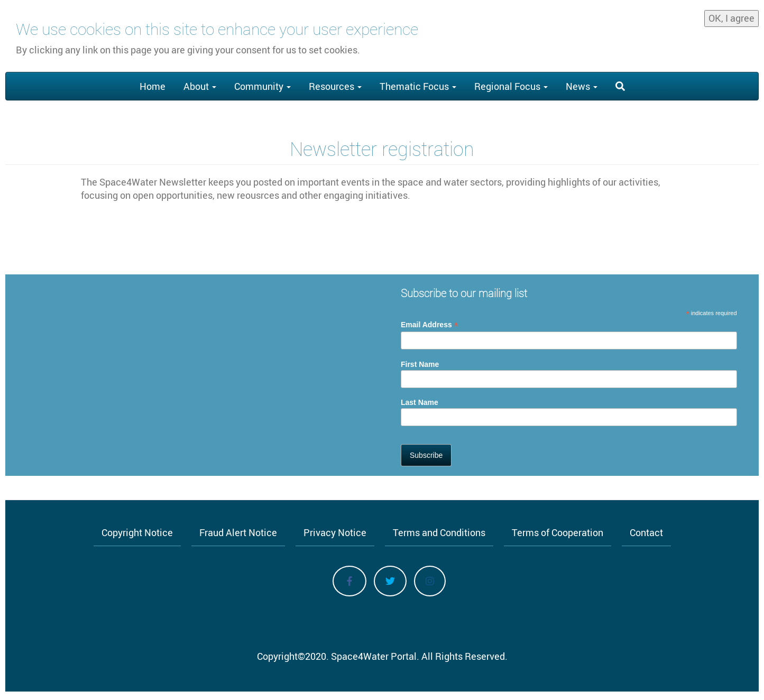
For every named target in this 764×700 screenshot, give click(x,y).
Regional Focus (511, 86)
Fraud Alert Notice (238, 532)
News (582, 86)
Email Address (430, 325)
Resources (335, 86)
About (200, 86)
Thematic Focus (418, 86)
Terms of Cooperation (558, 532)
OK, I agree (731, 15)
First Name (420, 364)
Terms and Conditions (439, 532)
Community (263, 86)
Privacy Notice (335, 532)
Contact (646, 532)
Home (153, 86)
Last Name (420, 402)
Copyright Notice (137, 532)
